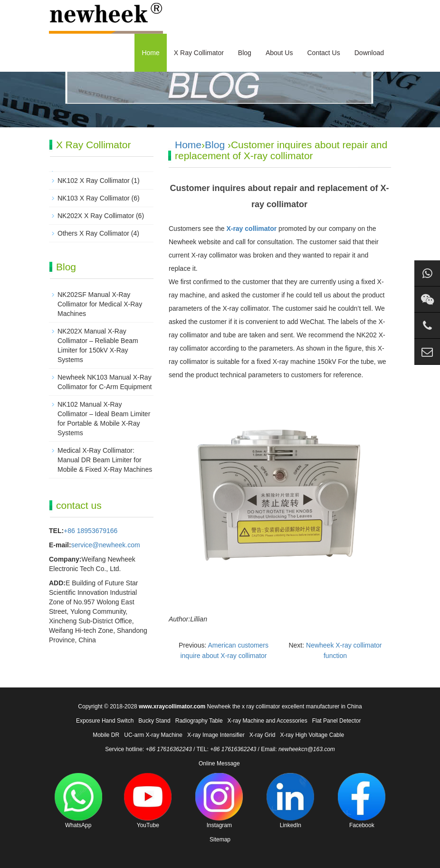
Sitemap (220, 839)
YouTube (148, 801)
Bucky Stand (154, 721)
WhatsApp (78, 801)
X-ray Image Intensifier (216, 735)
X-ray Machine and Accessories (268, 721)
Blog (245, 53)
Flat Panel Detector (337, 721)
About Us (279, 53)
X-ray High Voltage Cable (312, 735)
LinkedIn (290, 801)
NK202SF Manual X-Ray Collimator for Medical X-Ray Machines (100, 304)
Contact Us (323, 53)
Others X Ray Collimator (93, 233)
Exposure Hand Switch (105, 721)
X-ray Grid (263, 735)
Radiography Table (199, 721)
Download (369, 53)
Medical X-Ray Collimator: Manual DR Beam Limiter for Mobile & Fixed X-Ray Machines (105, 460)
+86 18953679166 (91, 531)
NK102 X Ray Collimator (94, 181)
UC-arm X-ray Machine (153, 735)
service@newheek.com (106, 545)
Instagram (219, 801)
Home (150, 53)
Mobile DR (106, 735)
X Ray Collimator (199, 53)
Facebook (362, 801)
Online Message (219, 763)
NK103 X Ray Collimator (94, 198)
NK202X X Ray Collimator (96, 216)
